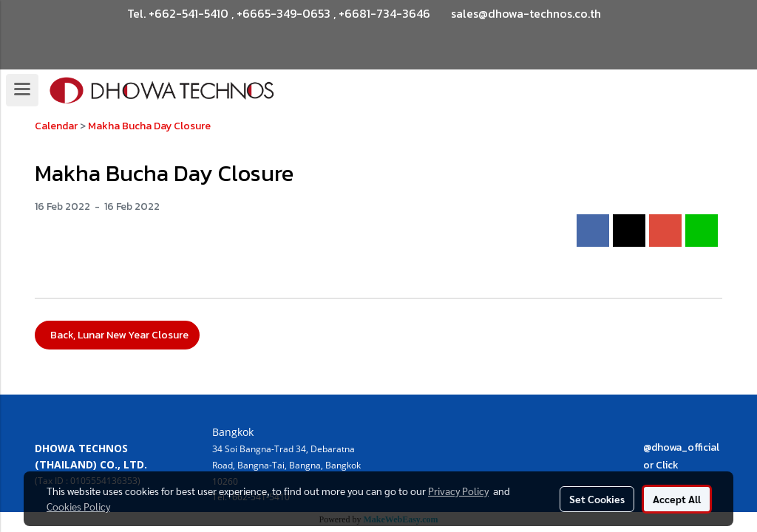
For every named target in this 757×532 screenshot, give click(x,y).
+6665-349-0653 (284, 13)
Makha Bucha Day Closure (149, 126)
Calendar (56, 126)
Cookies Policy (78, 506)
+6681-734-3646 (384, 13)
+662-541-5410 (189, 13)
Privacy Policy (458, 491)
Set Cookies (597, 499)
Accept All (677, 499)
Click (667, 465)
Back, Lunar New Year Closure (117, 335)
